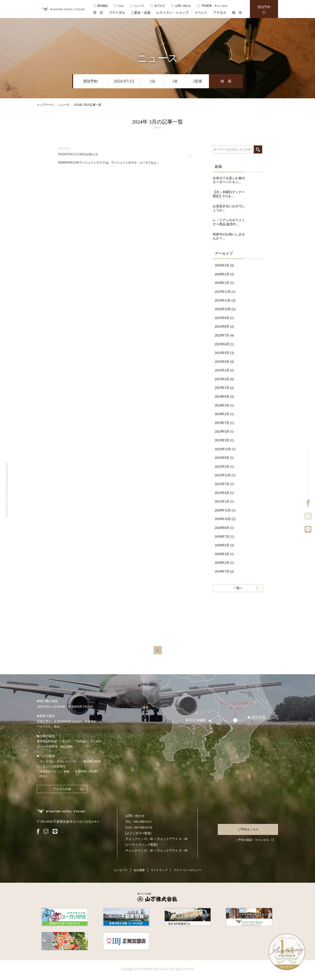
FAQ (121, 6)
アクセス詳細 (62, 789)
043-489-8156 (143, 827)
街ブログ (160, 6)
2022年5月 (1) (224, 467)
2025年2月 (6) (224, 379)
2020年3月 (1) (224, 554)
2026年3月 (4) (224, 265)
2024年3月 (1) (224, 405)
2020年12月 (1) (225, 510)
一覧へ (238, 588)
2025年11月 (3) (225, 300)
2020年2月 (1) (224, 563)
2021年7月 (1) (224, 484)
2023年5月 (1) (224, 431)
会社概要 (139, 870)
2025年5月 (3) (224, 353)
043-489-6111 (143, 822)
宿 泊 (98, 13)
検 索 (226, 81)
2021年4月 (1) (224, 493)
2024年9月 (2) (224, 397)
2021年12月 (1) (225, 475)
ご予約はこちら (248, 829)
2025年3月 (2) (224, 370)
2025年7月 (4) (224, 335)
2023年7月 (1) (224, 423)
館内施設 (103, 6)
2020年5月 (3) (224, 545)
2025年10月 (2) (225, 309)
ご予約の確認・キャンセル (252, 840)
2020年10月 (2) (225, 519)
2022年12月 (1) (225, 449)
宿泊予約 (264, 7)
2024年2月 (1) (224, 414)
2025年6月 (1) (224, 344)
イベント (201, 13)
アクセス (220, 13)
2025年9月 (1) (224, 318)
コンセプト (121, 870)
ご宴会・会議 (141, 13)
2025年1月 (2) (224, 388)
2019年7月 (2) (224, 571)
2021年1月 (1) (224, 501)
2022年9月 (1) (224, 458)
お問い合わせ (183, 6)
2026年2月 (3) (224, 274)
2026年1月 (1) (224, 283)
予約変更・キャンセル (214, 6)
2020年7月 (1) (224, 537)
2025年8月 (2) (224, 326)
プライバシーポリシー (187, 870)
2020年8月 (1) (224, 528)
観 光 (237, 13)
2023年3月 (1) (224, 440)
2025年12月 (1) (225, 292)
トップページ (45, 105)
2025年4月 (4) (224, 362)
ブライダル (117, 13)
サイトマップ (159, 870)
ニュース (139, 6)
